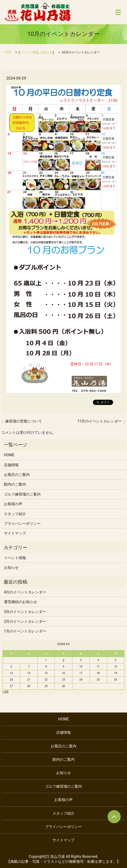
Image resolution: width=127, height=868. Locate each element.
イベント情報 (29, 52)
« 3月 (6, 691)
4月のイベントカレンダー (25, 592)
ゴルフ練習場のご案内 (22, 494)
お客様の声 (13, 504)
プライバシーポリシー (22, 524)
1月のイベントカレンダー (25, 631)
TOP (8, 52)
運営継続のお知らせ (20, 602)
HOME (9, 455)
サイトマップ (15, 533)
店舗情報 (11, 465)
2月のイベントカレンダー (25, 621)
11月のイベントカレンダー (99, 421)
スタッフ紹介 (15, 514)
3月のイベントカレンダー (25, 612)
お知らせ (46, 52)
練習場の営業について (24, 421)
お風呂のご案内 (17, 475)
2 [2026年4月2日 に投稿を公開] (63, 660)
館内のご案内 (15, 484)
